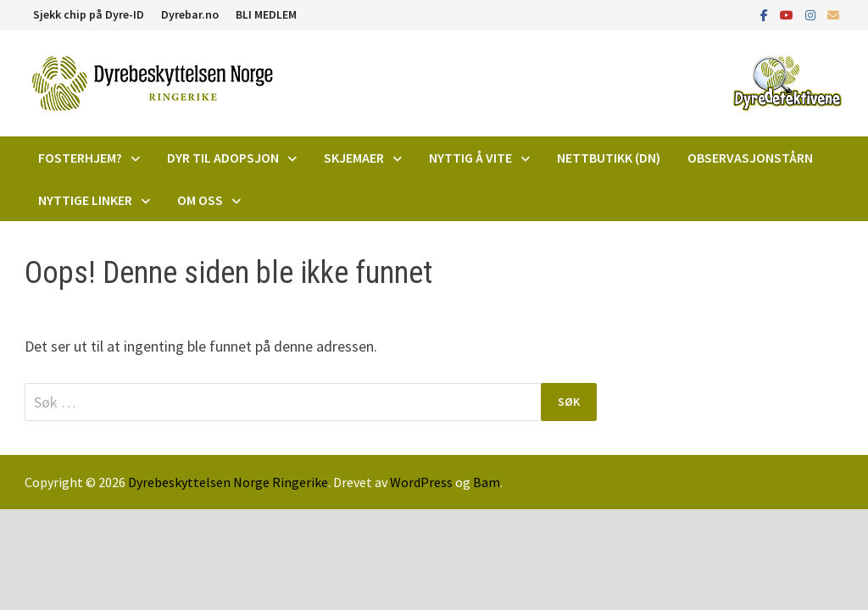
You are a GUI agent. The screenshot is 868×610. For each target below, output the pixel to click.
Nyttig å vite (470, 158)
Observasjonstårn (750, 158)
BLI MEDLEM (266, 14)
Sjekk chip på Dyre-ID (89, 14)
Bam (487, 482)
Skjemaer (354, 158)
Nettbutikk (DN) (609, 158)
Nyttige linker (85, 200)
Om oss (200, 200)
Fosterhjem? (80, 158)
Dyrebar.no (190, 14)
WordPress (421, 482)
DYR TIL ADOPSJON (223, 158)
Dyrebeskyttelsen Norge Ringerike (228, 482)
